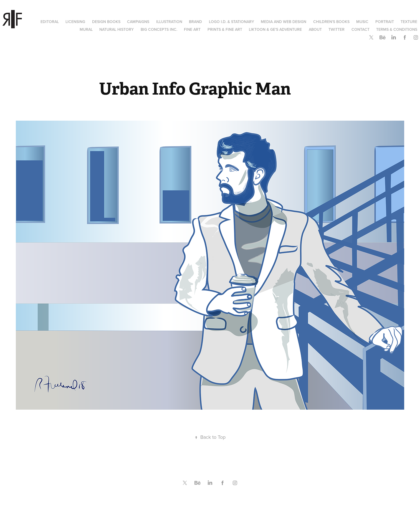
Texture (409, 22)
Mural (86, 29)
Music (362, 22)
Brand (195, 22)
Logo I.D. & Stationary (231, 22)
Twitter (336, 29)
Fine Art (192, 29)
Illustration (169, 22)
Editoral (50, 22)
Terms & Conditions (397, 29)
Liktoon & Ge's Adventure (275, 29)
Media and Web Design (284, 22)
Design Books (106, 22)
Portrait (385, 22)
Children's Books (331, 22)
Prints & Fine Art (225, 29)
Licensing (75, 22)
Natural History (117, 29)
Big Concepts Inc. (159, 29)
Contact (360, 29)
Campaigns (138, 22)
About (315, 29)
